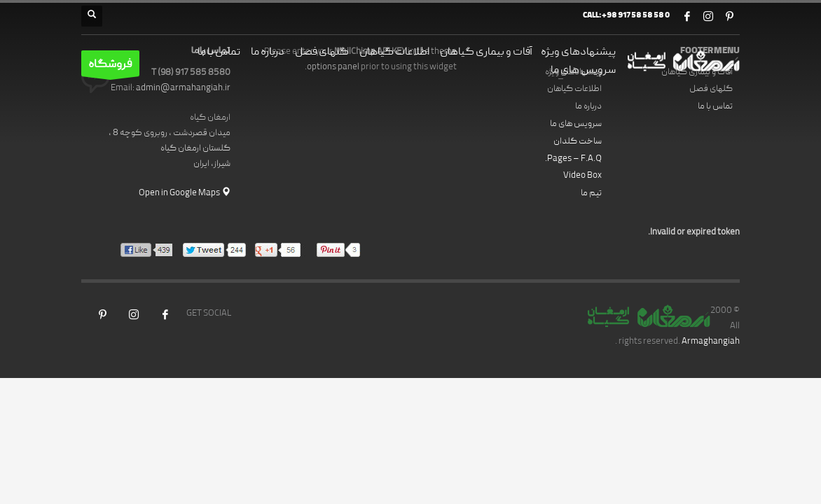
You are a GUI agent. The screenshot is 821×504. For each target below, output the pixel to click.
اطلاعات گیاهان (574, 89)
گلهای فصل (711, 89)
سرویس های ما (576, 124)
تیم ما (591, 194)
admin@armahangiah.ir (183, 89)
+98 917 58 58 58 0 (636, 16)
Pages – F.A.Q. (573, 159)
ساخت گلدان (578, 142)
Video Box (582, 176)
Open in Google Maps (185, 194)
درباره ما (588, 107)
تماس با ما (715, 107)
